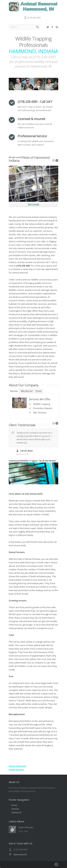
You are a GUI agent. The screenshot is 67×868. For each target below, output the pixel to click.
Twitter (48, 27)
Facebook (52, 27)
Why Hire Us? (27, 391)
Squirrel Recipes (17, 766)
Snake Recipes (16, 770)
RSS (57, 27)
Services (14, 391)
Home (14, 805)
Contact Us (17, 812)
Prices (39, 391)
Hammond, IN (20, 855)
